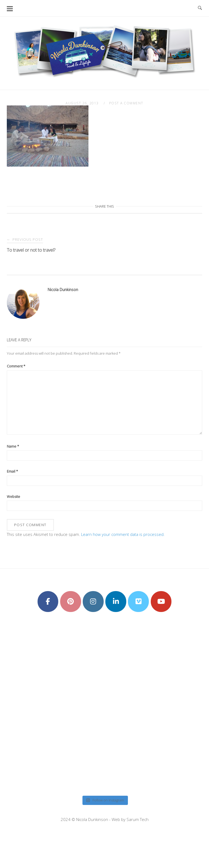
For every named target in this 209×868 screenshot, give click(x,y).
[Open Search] (200, 8)
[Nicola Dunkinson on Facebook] (48, 602)
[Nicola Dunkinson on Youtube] (161, 602)
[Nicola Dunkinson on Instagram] (93, 602)
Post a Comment (126, 103)
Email (12, 471)
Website (13, 497)
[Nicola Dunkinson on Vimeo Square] (138, 602)
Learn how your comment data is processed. (123, 534)
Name (13, 446)
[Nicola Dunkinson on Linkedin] (116, 602)
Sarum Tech (138, 819)
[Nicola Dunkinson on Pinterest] (71, 602)
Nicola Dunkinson (63, 290)
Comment (16, 366)
